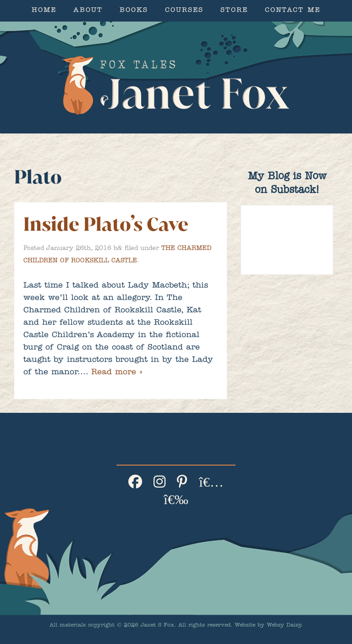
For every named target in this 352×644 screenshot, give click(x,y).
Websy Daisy (284, 626)
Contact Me (293, 11)
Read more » (117, 373)
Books (134, 11)
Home (44, 11)
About (88, 11)
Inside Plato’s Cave (106, 224)
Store (234, 11)
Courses (184, 11)
